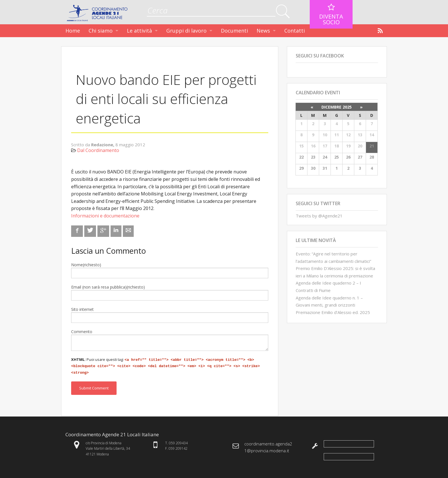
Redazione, (103, 145)
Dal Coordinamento (98, 150)
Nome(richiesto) (86, 265)
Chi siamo (101, 31)
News (263, 31)
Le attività (139, 31)
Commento (82, 332)
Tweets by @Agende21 (319, 216)
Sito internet (82, 309)
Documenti (234, 31)
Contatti (295, 31)
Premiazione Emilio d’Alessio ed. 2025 (333, 312)
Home (73, 31)
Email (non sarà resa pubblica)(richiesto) (108, 287)
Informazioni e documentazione (105, 216)
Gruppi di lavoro (186, 31)
